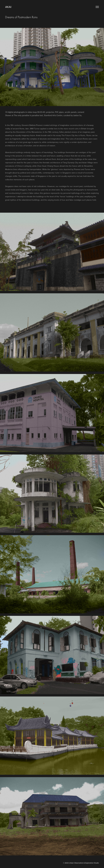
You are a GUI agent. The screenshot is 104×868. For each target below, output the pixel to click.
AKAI (8, 7)
